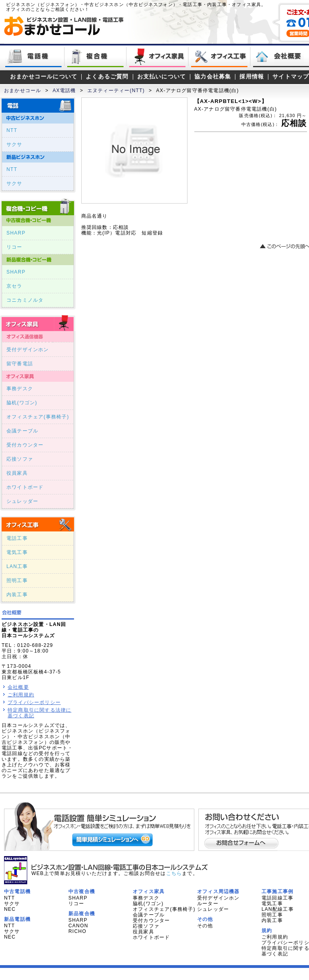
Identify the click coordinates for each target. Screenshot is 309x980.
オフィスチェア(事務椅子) (38, 417)
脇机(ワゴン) (22, 403)
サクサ (14, 144)
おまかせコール (23, 91)
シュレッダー (22, 501)
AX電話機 (64, 91)
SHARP (16, 233)
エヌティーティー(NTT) (116, 91)
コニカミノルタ (25, 300)
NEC (10, 909)
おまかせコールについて (44, 77)
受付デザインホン (28, 350)
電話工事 (17, 538)
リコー (14, 247)
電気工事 (17, 552)
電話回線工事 (277, 898)
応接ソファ (20, 459)
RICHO (77, 931)
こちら (174, 873)
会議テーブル (22, 431)
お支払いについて (162, 77)
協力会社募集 (213, 77)
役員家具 (17, 473)
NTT (12, 130)
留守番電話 (20, 364)
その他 (205, 926)
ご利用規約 (21, 695)
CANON (78, 926)
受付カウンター (25, 445)
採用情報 (252, 77)
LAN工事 (17, 566)
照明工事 (17, 581)
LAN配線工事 (278, 909)
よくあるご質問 (107, 77)
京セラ (14, 286)
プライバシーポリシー (34, 702)
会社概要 (18, 687)
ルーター (208, 904)
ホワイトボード (25, 487)
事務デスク (20, 389)
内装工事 (17, 595)
